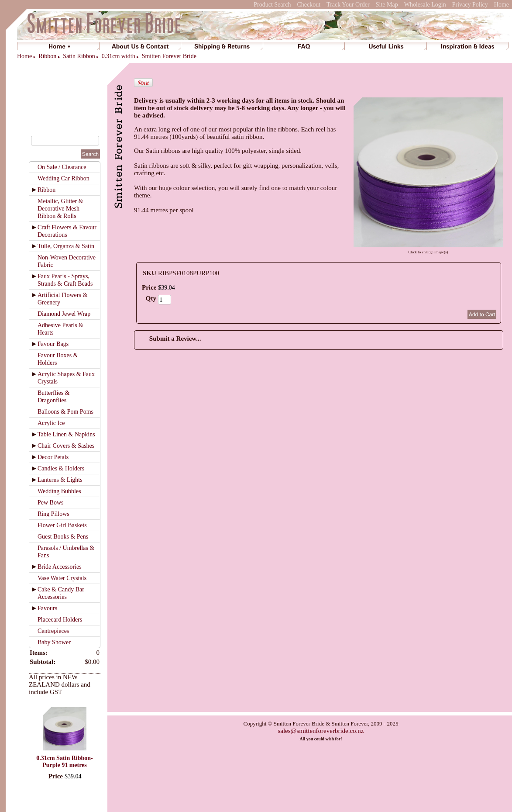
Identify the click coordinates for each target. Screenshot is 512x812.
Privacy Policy (470, 5)
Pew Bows (51, 503)
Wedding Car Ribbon (64, 178)
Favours (47, 608)
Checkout (309, 5)
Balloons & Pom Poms (65, 412)
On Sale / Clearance (62, 167)
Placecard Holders (60, 620)
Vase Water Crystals (62, 578)
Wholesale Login (425, 5)
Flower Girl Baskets (62, 525)
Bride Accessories (60, 567)
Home (502, 5)
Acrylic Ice (51, 423)
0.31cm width (119, 56)
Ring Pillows (53, 514)
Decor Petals (53, 457)
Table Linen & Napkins (66, 434)
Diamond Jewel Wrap (64, 314)
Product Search (272, 5)
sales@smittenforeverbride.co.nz (321, 731)
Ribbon (47, 56)
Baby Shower (54, 642)
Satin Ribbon (79, 56)
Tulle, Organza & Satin (66, 246)
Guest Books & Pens (63, 537)
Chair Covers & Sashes (66, 446)
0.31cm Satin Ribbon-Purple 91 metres (65, 762)
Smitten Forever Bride (169, 56)
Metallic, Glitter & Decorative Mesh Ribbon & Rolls (60, 209)
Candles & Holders (61, 468)
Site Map (387, 5)
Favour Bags (53, 344)
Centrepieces (53, 631)
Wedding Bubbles (59, 491)
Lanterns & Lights (60, 480)
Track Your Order (348, 5)
